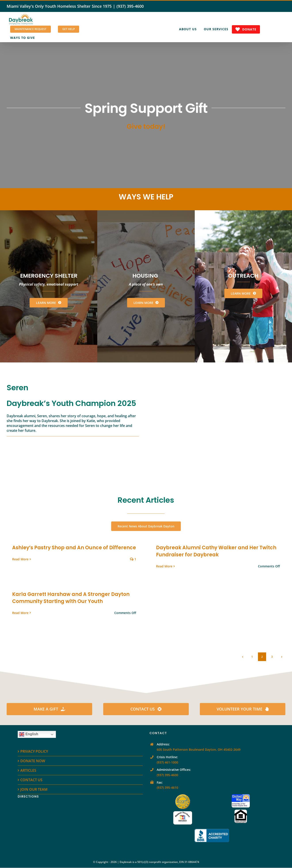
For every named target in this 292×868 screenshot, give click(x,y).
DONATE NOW (33, 761)
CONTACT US (31, 780)
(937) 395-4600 (130, 6)
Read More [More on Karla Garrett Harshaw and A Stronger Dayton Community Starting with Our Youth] (20, 613)
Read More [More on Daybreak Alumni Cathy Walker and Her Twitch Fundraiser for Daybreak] (164, 566)
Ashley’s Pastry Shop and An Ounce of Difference (74, 548)
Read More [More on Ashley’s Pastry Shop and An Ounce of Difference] (20, 559)
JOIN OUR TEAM (34, 789)
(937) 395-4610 (167, 787)
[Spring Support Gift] (146, 115)
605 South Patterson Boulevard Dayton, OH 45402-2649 (199, 750)
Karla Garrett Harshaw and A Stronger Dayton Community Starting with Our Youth (71, 598)
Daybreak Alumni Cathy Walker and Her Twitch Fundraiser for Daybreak (216, 551)
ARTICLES (28, 770)
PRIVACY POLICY (34, 751)
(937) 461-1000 (167, 762)
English (29, 734)
